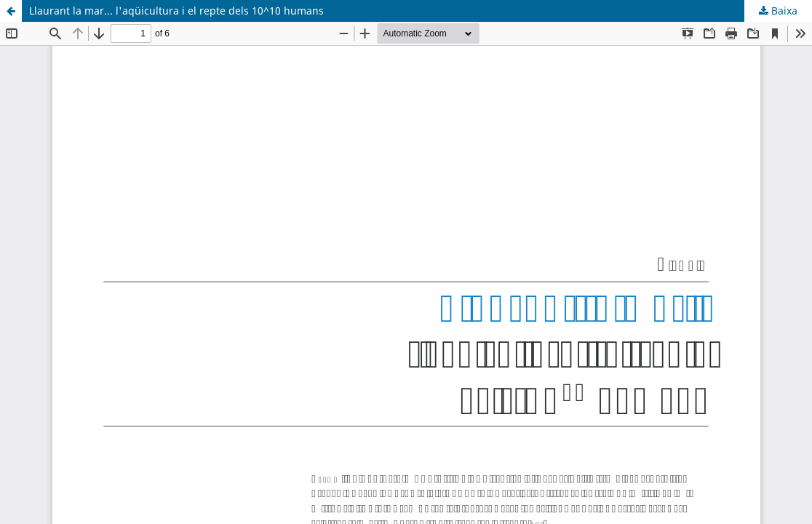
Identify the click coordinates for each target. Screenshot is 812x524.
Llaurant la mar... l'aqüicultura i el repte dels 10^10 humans (176, 11)
